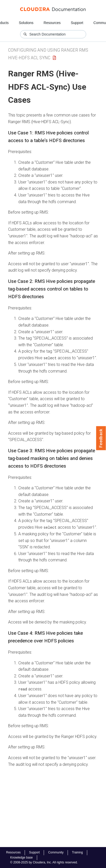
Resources (52, 23)
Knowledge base (21, 858)
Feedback (101, 438)
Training (77, 852)
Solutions (26, 23)
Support (77, 23)
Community (56, 852)
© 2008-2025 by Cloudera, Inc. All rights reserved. (44, 862)
